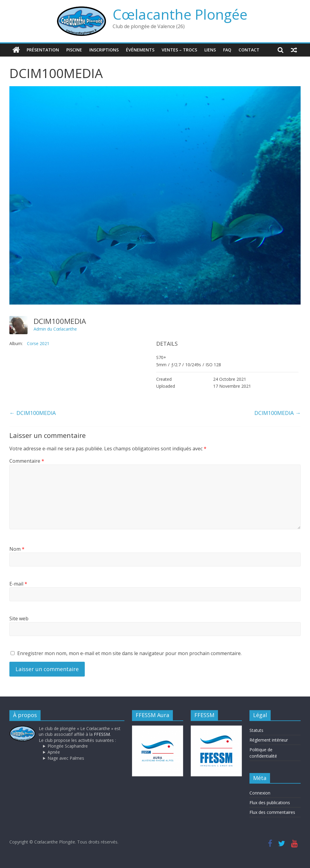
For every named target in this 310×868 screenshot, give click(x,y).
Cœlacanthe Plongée (180, 14)
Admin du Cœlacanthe (55, 329)
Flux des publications (270, 803)
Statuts (256, 730)
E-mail (18, 583)
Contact (249, 50)
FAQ (227, 50)
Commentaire (27, 461)
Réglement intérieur (269, 740)
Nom (17, 549)
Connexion (260, 793)
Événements (140, 50)
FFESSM (102, 734)
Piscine (74, 50)
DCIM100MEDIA (33, 413)
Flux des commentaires (272, 812)
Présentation (43, 50)
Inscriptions (104, 50)
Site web (19, 618)
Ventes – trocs (179, 50)
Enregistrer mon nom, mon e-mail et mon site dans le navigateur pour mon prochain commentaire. (129, 653)
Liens (210, 50)
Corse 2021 (38, 343)
